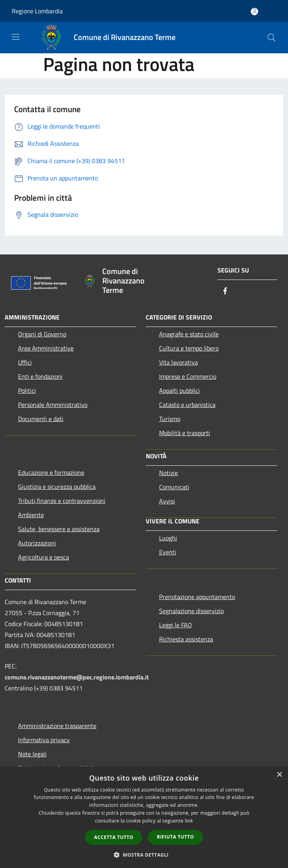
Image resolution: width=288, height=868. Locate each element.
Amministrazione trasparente (57, 726)
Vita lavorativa (178, 362)
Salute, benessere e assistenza (59, 529)
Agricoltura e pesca (43, 557)
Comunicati (174, 487)
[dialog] (144, 817)
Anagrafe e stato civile (189, 334)
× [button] (279, 775)
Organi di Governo (42, 334)
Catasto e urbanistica (187, 405)
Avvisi (167, 501)
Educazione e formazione (51, 472)
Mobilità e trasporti (185, 433)
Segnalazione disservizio (191, 611)
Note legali (32, 754)
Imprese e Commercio (188, 376)
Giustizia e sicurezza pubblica (57, 487)
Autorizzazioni (37, 543)
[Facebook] (225, 291)
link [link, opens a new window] (189, 821)
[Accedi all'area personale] (254, 12)
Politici (27, 390)
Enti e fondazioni (40, 376)
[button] (144, 855)
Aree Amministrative (46, 348)
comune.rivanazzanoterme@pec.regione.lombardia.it (77, 677)
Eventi (168, 552)
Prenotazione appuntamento (197, 597)
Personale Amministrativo (53, 405)
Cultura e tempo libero (189, 348)
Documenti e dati (41, 419)
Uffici (25, 362)
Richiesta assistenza (186, 639)
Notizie (168, 473)
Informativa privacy (44, 740)
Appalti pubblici (179, 390)
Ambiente (31, 515)
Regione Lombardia (37, 11)
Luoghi (168, 538)
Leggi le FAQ (176, 625)
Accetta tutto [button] (114, 837)
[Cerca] (272, 38)
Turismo (170, 419)
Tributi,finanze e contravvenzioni (62, 501)
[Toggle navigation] (16, 37)
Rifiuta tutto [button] (175, 837)
